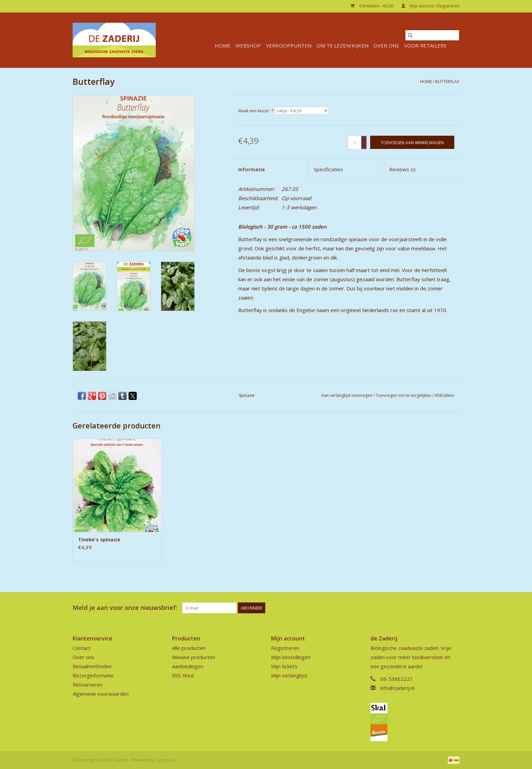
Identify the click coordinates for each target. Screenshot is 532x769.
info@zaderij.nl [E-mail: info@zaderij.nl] (397, 688)
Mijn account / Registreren (430, 6)
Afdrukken (444, 395)
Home (223, 45)
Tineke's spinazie (99, 539)
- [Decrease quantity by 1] (364, 145)
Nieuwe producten (194, 657)
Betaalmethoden (92, 666)
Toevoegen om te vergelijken (404, 395)
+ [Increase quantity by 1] (364, 139)
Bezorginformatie (93, 675)
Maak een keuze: (256, 111)
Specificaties (328, 169)
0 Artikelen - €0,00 (373, 6)
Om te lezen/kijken (343, 45)
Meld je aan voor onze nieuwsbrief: (125, 608)
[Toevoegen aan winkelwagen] (412, 142)
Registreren (285, 648)
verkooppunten (289, 45)
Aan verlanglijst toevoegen (347, 395)
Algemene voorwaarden (101, 694)
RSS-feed (183, 675)
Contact (82, 648)
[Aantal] (355, 142)
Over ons (386, 45)
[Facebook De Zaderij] (442, 608)
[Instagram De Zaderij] (454, 608)
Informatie (252, 169)
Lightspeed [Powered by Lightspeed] (166, 760)
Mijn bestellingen (291, 657)
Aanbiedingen (188, 666)
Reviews (402, 169)
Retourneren (88, 685)
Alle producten (189, 648)
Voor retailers (425, 45)
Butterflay (447, 82)
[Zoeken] (432, 35)
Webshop (248, 45)
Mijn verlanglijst (289, 675)
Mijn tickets (284, 666)
